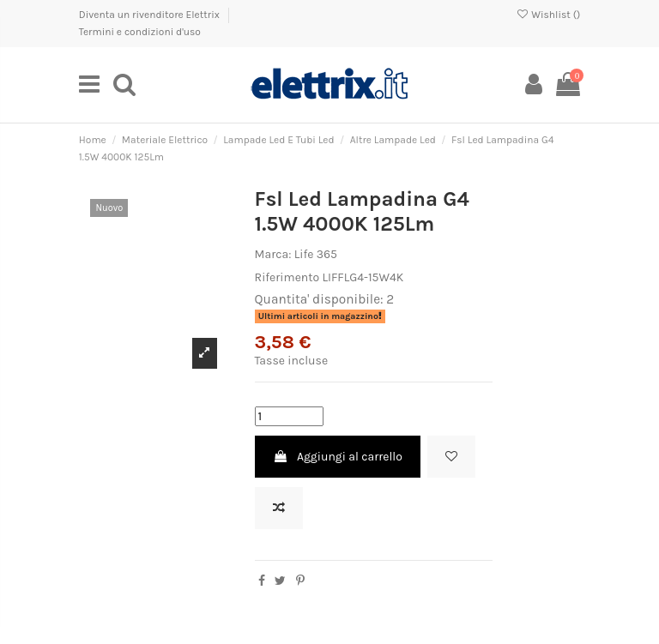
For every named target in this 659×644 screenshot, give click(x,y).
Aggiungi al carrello (338, 457)
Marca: (273, 254)
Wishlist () (548, 15)
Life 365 (316, 254)
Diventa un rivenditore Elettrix (151, 15)
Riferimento (287, 277)
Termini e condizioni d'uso (140, 32)
